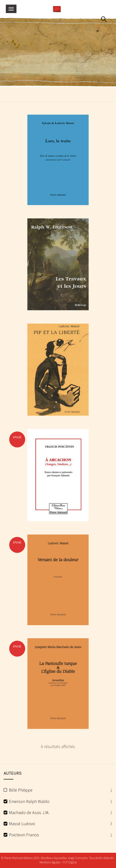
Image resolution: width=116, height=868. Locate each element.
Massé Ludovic (22, 824)
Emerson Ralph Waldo (29, 801)
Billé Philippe (21, 790)
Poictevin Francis (24, 835)
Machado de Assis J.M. (29, 812)
